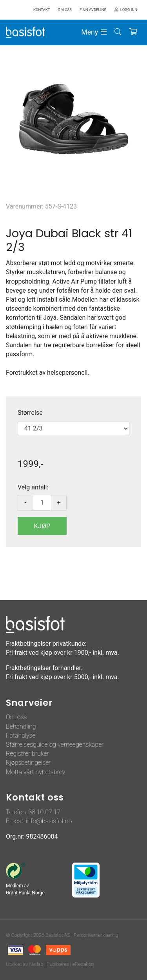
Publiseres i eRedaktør (71, 964)
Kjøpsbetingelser (28, 763)
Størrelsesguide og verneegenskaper (55, 745)
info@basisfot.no (49, 821)
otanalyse (22, 735)
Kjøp (42, 526)
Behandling (21, 726)
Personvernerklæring (96, 935)
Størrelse (30, 413)
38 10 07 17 (44, 812)
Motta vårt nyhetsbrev (35, 772)
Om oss (16, 717)
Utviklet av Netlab (24, 964)
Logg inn (129, 10)
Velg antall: (33, 487)
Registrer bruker (27, 754)
